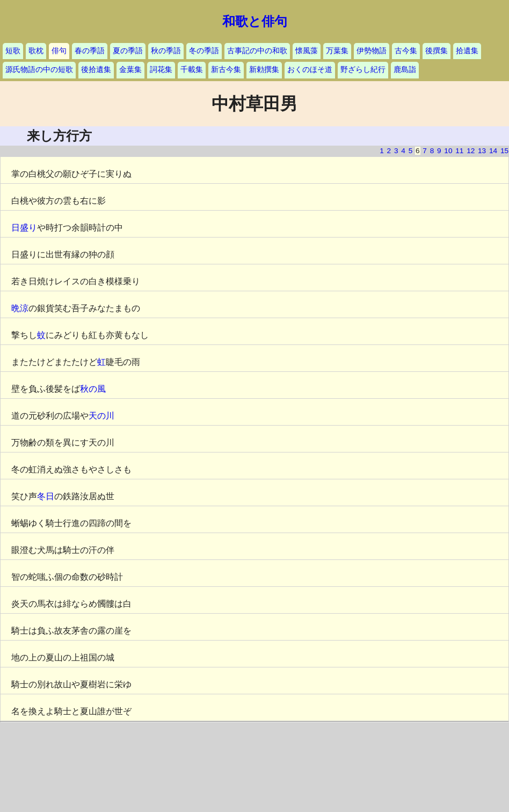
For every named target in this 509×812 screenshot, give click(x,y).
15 (504, 151)
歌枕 (36, 51)
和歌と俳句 (255, 21)
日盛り (24, 228)
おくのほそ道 (310, 70)
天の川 (101, 416)
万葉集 (337, 51)
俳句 (59, 51)
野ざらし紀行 (363, 70)
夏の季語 (128, 51)
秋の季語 (166, 51)
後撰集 (437, 51)
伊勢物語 (372, 51)
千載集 (192, 70)
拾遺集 (467, 51)
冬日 (46, 496)
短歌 (13, 51)
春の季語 (90, 51)
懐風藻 (307, 51)
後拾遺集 (96, 70)
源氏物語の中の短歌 (39, 70)
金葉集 (130, 70)
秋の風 (93, 389)
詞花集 (161, 70)
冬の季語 (204, 51)
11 (459, 151)
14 (493, 151)
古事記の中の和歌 (257, 51)
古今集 (406, 51)
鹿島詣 (405, 70)
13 (482, 151)
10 (448, 151)
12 (471, 151)
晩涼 (20, 308)
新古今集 (226, 70)
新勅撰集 (264, 70)
